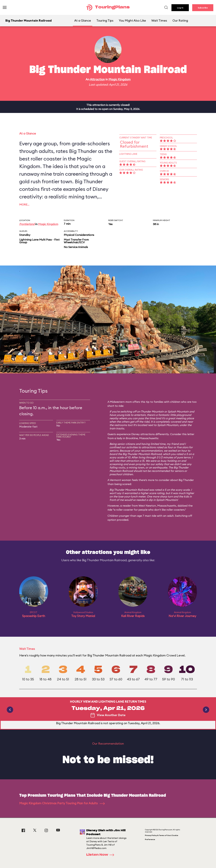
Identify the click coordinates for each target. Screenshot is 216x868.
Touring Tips (105, 20)
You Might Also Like (132, 20)
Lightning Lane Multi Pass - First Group (39, 241)
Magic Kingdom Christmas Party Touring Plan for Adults (62, 803)
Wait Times (159, 20)
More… (24, 204)
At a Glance (83, 20)
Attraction (97, 79)
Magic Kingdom (120, 79)
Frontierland (27, 224)
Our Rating (180, 20)
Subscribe (203, 8)
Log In (180, 8)
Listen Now (101, 855)
